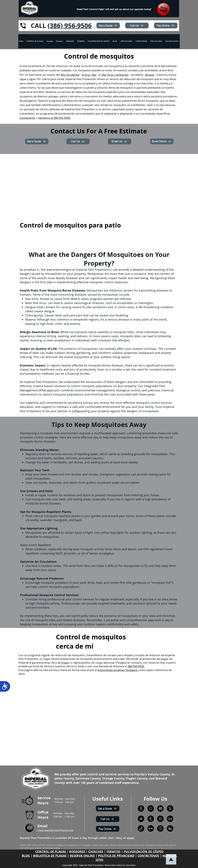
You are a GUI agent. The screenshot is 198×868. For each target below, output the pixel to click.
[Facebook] (141, 808)
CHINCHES (96, 852)
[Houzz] (170, 828)
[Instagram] (151, 808)
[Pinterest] (160, 819)
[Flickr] (151, 828)
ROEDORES (77, 852)
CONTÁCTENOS (148, 856)
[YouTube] (160, 808)
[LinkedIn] (170, 819)
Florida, (51, 66)
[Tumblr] (151, 819)
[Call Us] (137, 26)
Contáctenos (27, 118)
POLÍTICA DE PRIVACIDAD (116, 856)
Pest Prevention (86, 79)
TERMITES (113, 852)
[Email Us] (119, 141)
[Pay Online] (166, 26)
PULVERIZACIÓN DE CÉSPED (144, 852)
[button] (172, 41)
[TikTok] (141, 828)
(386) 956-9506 (70, 26)
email (131, 838)
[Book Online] (162, 141)
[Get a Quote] (108, 26)
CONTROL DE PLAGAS (51, 852)
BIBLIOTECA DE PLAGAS (50, 856)
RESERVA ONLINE (82, 856)
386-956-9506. (136, 666)
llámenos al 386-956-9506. (55, 118)
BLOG (26, 856)
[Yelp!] (160, 828)
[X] (170, 808)
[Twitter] (141, 819)
